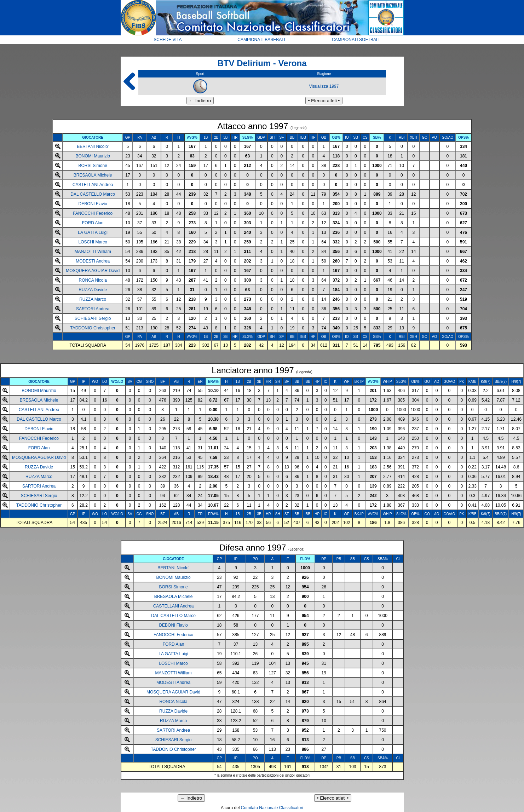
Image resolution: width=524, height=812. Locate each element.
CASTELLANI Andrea (93, 185)
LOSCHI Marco (93, 242)
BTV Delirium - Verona (262, 63)
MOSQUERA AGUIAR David (93, 271)
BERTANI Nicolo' (93, 146)
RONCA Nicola (93, 280)
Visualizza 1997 (324, 86)
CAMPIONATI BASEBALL (262, 40)
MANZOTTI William (93, 252)
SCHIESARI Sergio (93, 318)
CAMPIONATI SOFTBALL (356, 40)
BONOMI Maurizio (93, 156)
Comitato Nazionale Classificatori (272, 808)
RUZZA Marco (93, 299)
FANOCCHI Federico (93, 213)
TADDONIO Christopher (93, 328)
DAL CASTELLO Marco (93, 194)
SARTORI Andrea (93, 309)
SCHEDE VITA (168, 40)
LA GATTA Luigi (93, 232)
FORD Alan (93, 223)
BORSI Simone (93, 166)
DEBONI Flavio (93, 204)
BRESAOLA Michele (93, 175)
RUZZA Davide (93, 290)
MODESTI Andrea (93, 261)
